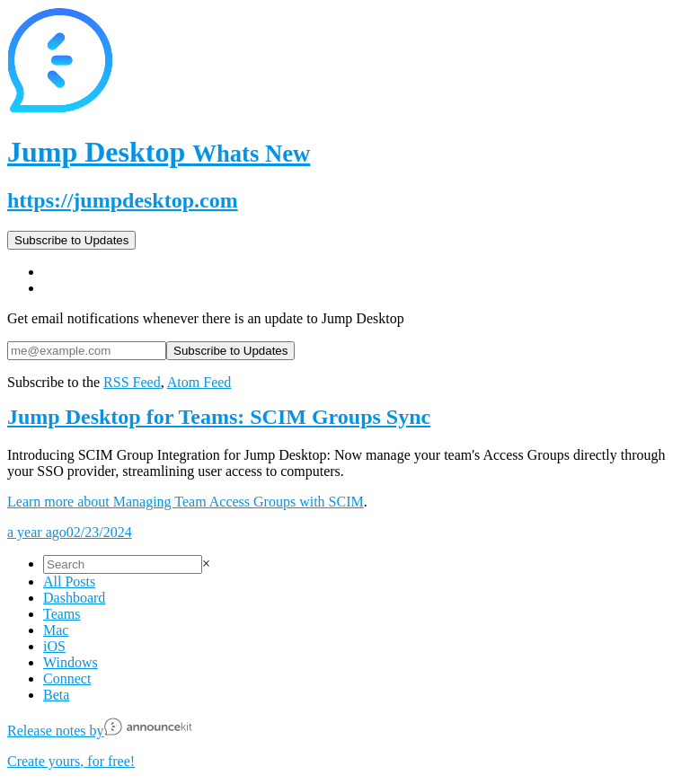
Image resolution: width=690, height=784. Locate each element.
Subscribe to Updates (71, 240)
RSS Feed (132, 382)
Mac (56, 630)
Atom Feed (199, 382)
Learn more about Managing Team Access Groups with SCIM (186, 502)
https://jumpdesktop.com (123, 200)
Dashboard (74, 598)
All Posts (69, 581)
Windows (71, 662)
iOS (54, 646)
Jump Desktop (159, 152)
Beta (56, 695)
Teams (62, 614)
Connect (67, 678)
